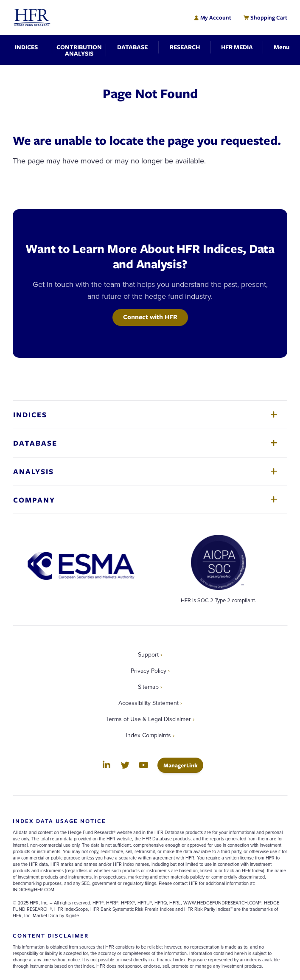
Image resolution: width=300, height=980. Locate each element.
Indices (30, 414)
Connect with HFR (150, 317)
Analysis (34, 471)
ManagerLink (183, 765)
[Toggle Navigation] (282, 47)
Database (35, 443)
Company (34, 500)
